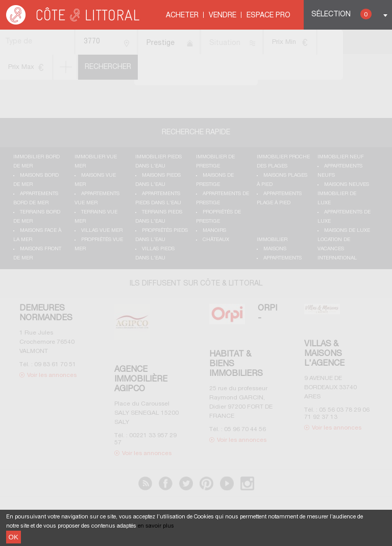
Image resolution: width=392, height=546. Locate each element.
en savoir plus (156, 526)
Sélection (341, 14)
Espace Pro (268, 16)
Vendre (223, 16)
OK (14, 537)
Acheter (182, 16)
